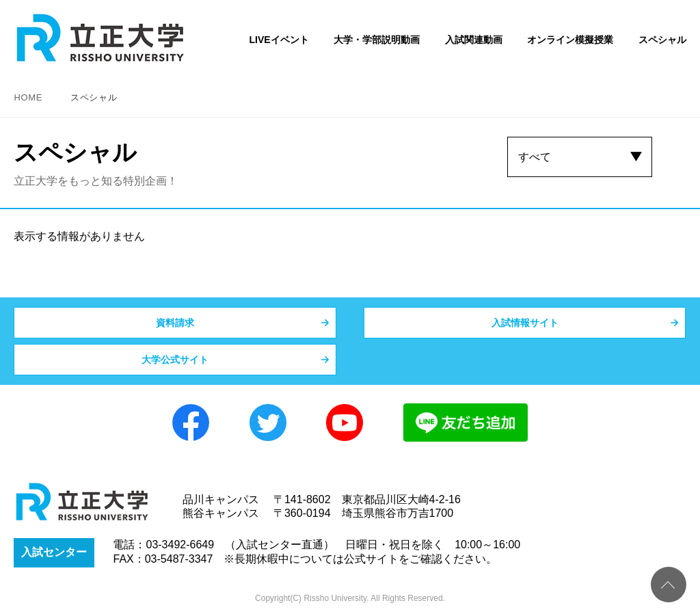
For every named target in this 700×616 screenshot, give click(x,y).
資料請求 (175, 323)
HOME (28, 97)
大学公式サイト (175, 360)
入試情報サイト (525, 323)
